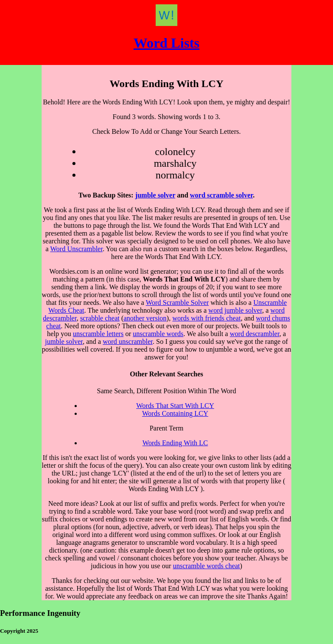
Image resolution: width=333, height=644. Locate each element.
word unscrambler (128, 341)
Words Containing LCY (175, 413)
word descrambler (255, 334)
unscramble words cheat (207, 566)
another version (145, 318)
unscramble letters (98, 334)
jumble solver (155, 195)
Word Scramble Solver (177, 303)
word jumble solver (235, 310)
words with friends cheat (206, 318)
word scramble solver (221, 195)
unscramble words (158, 334)
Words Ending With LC (175, 443)
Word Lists (166, 43)
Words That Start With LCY (175, 406)
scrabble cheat (100, 318)
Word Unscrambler (77, 249)
